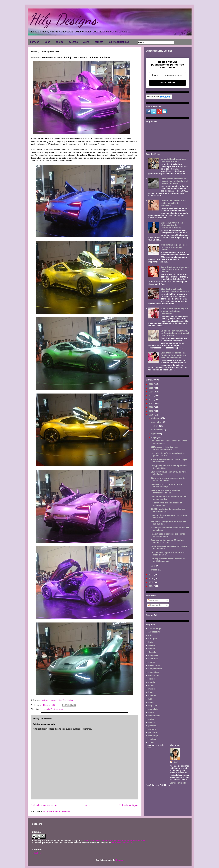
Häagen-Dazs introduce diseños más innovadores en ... (168, 535)
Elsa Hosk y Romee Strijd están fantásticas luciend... (166, 492)
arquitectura (154, 632)
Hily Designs (63, 19)
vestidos (152, 739)
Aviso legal (37, 853)
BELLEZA (99, 42)
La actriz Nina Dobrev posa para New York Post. (174, 160)
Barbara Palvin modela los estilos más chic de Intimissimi (173, 203)
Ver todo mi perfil (178, 783)
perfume (152, 729)
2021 (152, 403)
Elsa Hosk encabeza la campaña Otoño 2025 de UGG (175, 290)
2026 (152, 384)
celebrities (153, 659)
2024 (152, 392)
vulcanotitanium (49, 700)
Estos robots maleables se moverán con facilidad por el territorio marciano (174, 181)
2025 (152, 388)
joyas (151, 692)
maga (151, 702)
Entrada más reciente (44, 805)
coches (43, 709)
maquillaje (153, 709)
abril (154, 566)
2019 (152, 411)
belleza (152, 645)
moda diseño (154, 716)
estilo (151, 685)
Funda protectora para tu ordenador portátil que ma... (168, 560)
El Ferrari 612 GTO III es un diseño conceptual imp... (167, 485)
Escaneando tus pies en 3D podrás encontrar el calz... (167, 541)
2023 (152, 396)
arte (150, 635)
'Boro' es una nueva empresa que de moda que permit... (168, 479)
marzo (154, 570)
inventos (152, 689)
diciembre (156, 418)
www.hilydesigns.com (122, 843)
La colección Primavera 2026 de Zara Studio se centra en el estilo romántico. (175, 333)
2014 (152, 586)
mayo (154, 437)
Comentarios (155, 605)
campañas (153, 655)
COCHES (60, 42)
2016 (152, 578)
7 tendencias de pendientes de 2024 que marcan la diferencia (174, 247)
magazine (153, 706)
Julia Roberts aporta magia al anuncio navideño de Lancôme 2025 (175, 311)
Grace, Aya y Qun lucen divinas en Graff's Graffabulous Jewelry (172, 225)
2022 (152, 400)
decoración (154, 675)
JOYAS (86, 42)
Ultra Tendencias (66, 700)
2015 (152, 582)
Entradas (153, 601)
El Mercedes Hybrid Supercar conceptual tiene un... (165, 448)
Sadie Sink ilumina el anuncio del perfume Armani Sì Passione (175, 269)
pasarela (152, 726)
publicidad (153, 732)
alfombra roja (155, 628)
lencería (152, 696)
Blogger (119, 860)
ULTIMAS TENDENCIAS (119, 42)
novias (152, 722)
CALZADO (73, 42)
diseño (50, 709)
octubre (155, 426)
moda (151, 712)
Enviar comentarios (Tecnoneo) (57, 811)
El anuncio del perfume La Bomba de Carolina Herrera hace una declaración (174, 355)
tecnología (59, 709)
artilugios (153, 639)
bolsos (152, 649)
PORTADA (35, 42)
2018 (152, 415)
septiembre (157, 430)
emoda (152, 682)
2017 (152, 574)
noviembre (157, 422)
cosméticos (154, 672)
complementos (155, 669)
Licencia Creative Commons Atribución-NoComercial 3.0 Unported (114, 840)
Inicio (88, 805)
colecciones (154, 665)
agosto (155, 434)
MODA (47, 42)
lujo (150, 699)
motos (151, 719)
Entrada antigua (129, 805)
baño (151, 642)
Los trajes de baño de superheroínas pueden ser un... (168, 454)
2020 (152, 407)
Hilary (176, 762)
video (151, 742)
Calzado (152, 652)
